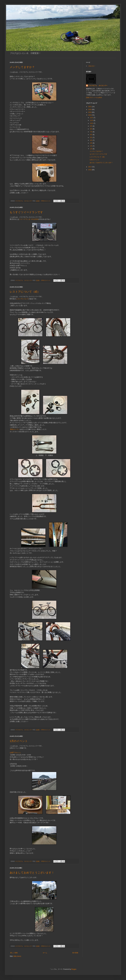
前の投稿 (75, 953)
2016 (90, 170)
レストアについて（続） (25, 292)
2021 (90, 107)
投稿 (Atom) (17, 956)
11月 (92, 120)
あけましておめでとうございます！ (32, 873)
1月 (91, 149)
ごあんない (91, 66)
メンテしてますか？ (22, 67)
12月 (92, 118)
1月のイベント (19, 741)
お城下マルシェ (15, 753)
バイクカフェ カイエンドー (98, 86)
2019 (90, 112)
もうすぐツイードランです (26, 212)
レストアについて (22, 299)
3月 (91, 143)
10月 (92, 123)
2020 (90, 110)
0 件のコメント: (46, 201)
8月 (91, 129)
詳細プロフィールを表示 (94, 98)
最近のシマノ (15, 429)
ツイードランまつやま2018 (29, 219)
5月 (91, 138)
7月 (91, 132)
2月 (91, 146)
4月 (91, 140)
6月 (91, 135)
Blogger (74, 969)
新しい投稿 (14, 953)
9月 (91, 126)
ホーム (45, 953)
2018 (90, 115)
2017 (90, 167)
